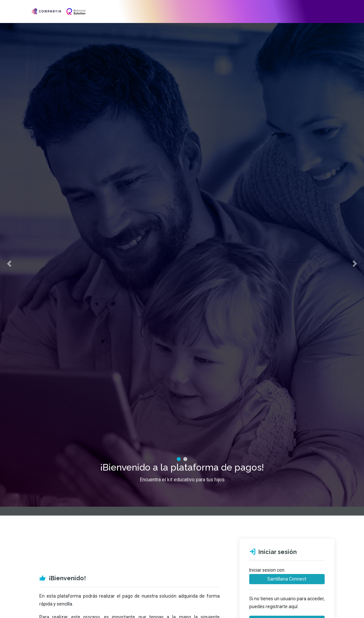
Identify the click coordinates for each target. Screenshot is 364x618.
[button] (9, 257)
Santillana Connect (287, 579)
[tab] (179, 445)
